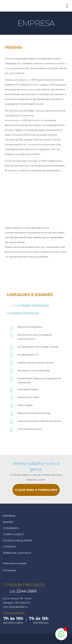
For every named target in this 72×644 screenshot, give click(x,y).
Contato (9, 547)
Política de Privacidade (15, 563)
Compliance (9, 570)
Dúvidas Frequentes (18, 540)
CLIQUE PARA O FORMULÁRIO (36, 490)
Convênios (11, 528)
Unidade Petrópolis (24, 584)
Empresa (9, 516)
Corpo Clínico (13, 534)
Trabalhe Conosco (17, 553)
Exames (8, 522)
